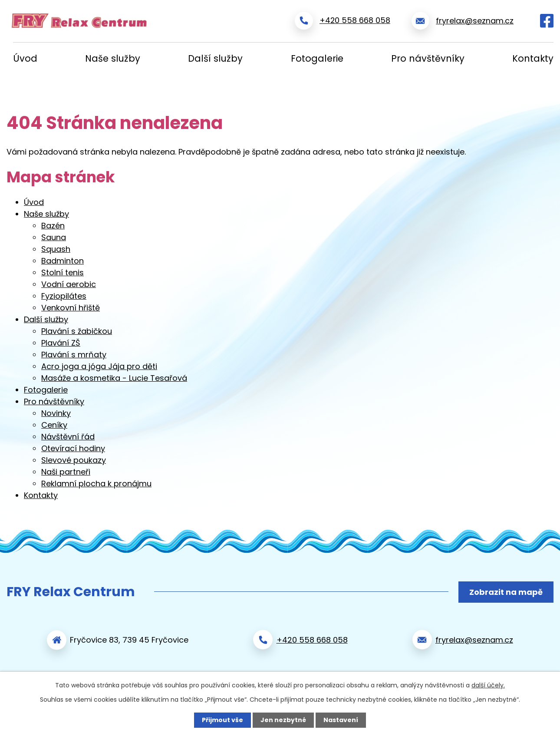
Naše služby (113, 58)
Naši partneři (66, 472)
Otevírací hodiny (73, 448)
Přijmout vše (222, 720)
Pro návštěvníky (428, 58)
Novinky (56, 413)
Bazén (53, 226)
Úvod (25, 58)
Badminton (63, 261)
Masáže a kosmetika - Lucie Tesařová (114, 378)
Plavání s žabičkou (77, 331)
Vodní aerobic (69, 284)
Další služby (215, 58)
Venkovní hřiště (71, 308)
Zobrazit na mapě (506, 592)
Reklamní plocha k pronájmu (96, 484)
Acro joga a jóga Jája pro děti (99, 366)
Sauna (54, 237)
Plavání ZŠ (61, 343)
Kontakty (533, 58)
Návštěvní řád (68, 437)
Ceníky (54, 425)
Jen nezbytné (283, 720)
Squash (56, 249)
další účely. (488, 685)
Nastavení (341, 720)
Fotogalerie (317, 58)
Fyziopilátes (64, 296)
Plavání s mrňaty (74, 355)
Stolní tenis (63, 272)
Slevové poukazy (74, 460)
